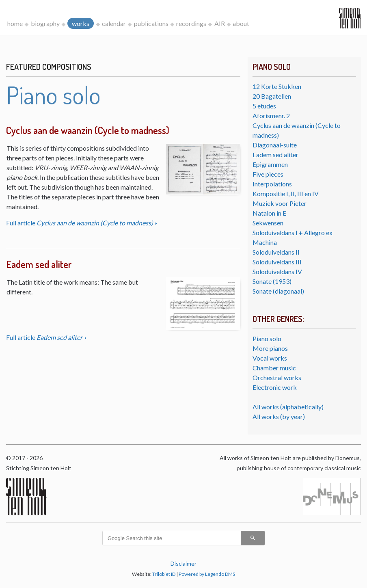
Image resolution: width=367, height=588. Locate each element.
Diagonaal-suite (275, 145)
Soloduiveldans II (276, 252)
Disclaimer (183, 563)
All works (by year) (279, 416)
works (81, 23)
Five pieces (268, 174)
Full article (80, 223)
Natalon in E (269, 213)
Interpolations (272, 184)
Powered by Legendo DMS (207, 574)
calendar (114, 23)
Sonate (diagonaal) (278, 291)
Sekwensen (268, 223)
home (15, 23)
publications (151, 23)
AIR (220, 23)
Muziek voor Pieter (280, 203)
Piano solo (267, 338)
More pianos (270, 348)
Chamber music (274, 368)
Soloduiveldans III (277, 262)
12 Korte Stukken (277, 86)
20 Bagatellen (272, 96)
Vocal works (270, 358)
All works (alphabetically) (288, 407)
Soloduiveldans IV (277, 271)
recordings (191, 23)
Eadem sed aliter (275, 155)
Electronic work (275, 387)
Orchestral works (277, 377)
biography (45, 23)
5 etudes (264, 106)
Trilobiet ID (164, 574)
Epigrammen (270, 164)
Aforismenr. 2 (271, 116)
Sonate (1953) (272, 281)
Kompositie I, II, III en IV (286, 193)
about (241, 23)
